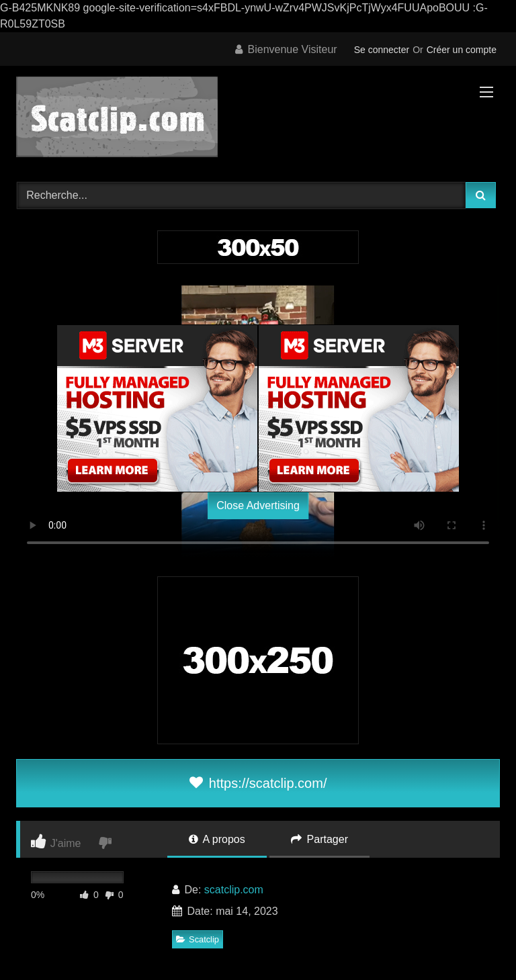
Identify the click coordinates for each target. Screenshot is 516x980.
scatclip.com (234, 890)
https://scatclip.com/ (258, 783)
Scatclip (198, 939)
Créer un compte (462, 50)
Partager (319, 839)
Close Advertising (258, 505)
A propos (217, 839)
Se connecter (382, 50)
